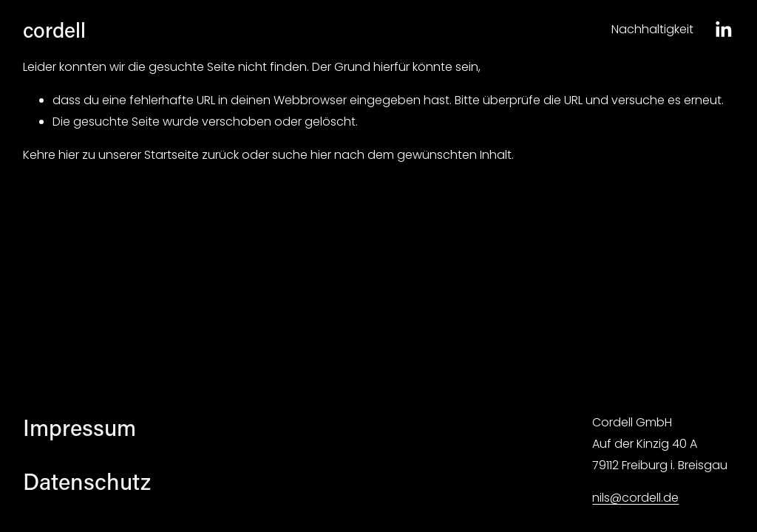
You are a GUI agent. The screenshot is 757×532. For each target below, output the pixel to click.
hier (69, 155)
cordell (54, 29)
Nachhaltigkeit (652, 29)
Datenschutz (87, 481)
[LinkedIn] (723, 30)
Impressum (79, 427)
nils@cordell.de (635, 498)
